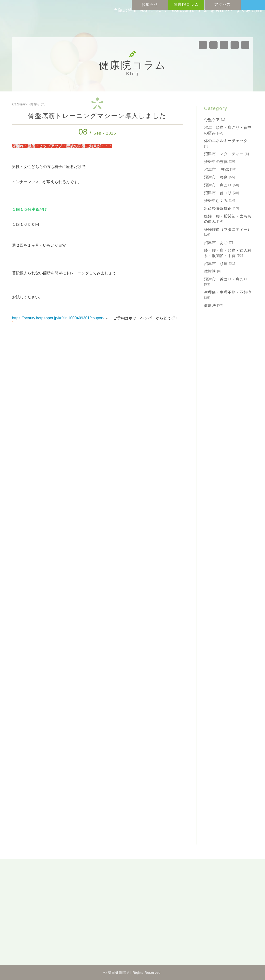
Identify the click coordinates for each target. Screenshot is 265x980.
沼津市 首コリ (222, 193)
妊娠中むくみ (220, 201)
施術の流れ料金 (170, 24)
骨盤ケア (215, 120)
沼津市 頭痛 (220, 264)
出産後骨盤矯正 (222, 209)
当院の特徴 (98, 24)
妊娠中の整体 (220, 162)
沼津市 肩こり (222, 185)
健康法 (214, 306)
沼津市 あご (219, 243)
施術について (131, 24)
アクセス (222, 4)
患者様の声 (207, 24)
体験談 (213, 271)
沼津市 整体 (220, 170)
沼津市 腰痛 (220, 177)
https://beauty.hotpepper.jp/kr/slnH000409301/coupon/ (58, 318)
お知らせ (150, 4)
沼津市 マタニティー (227, 154)
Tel (258, 5)
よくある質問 (240, 24)
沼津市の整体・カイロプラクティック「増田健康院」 (45, 18)
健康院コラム (186, 4)
